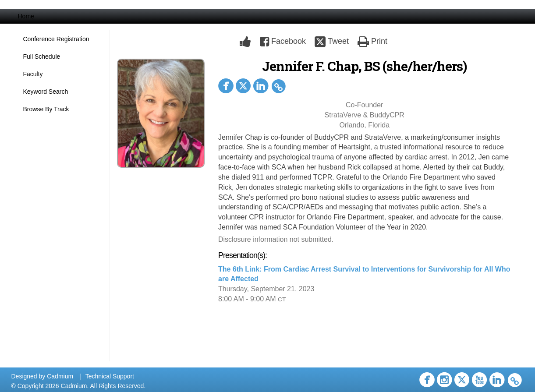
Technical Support (110, 376)
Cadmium (60, 376)
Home (26, 16)
